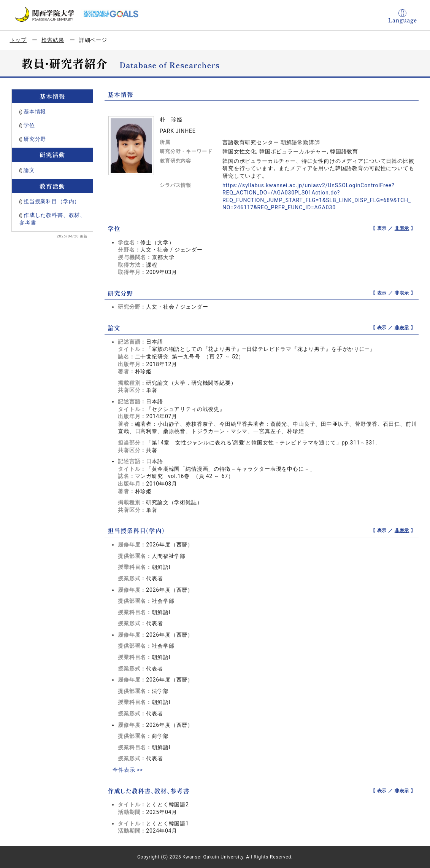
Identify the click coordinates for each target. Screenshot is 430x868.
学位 (29, 125)
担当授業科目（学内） (52, 201)
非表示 (402, 228)
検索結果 (53, 40)
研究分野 (35, 139)
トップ (18, 40)
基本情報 (35, 111)
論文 (29, 170)
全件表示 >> (128, 770)
